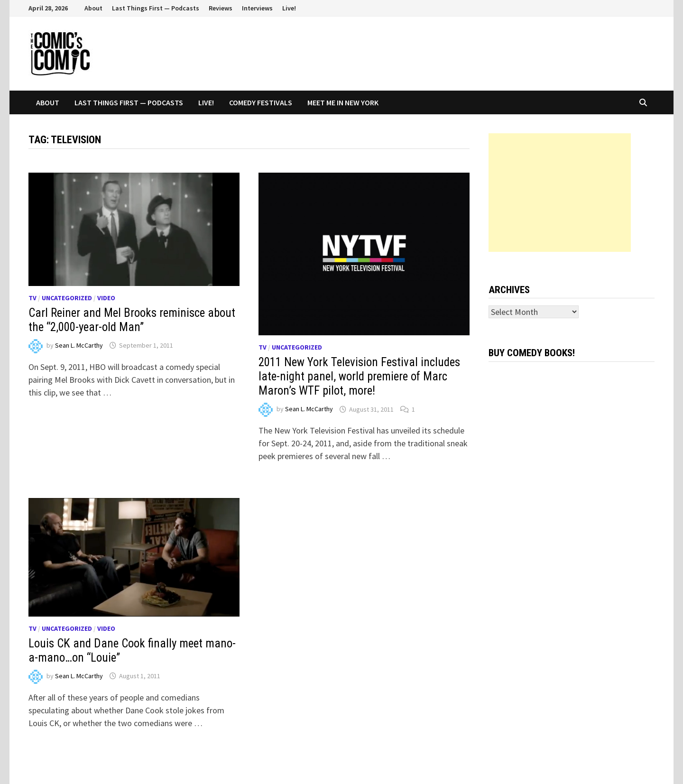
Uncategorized (67, 298)
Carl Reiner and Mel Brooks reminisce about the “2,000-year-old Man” (132, 320)
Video (106, 298)
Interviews (257, 8)
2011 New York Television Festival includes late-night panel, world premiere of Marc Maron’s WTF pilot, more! (359, 376)
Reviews (221, 8)
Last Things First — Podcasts (156, 8)
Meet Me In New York (343, 102)
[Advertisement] (560, 193)
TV (32, 298)
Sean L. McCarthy (79, 345)
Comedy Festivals (261, 102)
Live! (289, 8)
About (93, 8)
